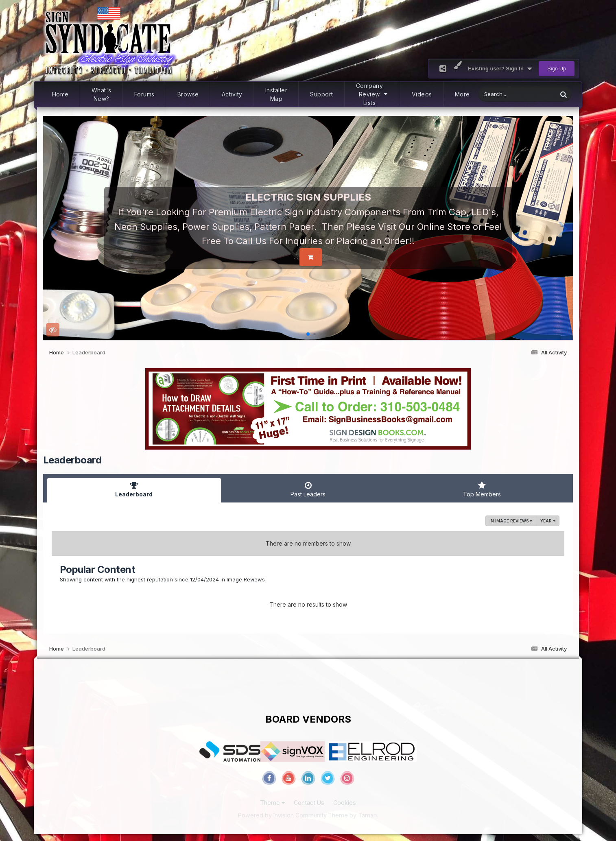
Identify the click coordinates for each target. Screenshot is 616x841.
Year (548, 521)
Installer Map (276, 94)
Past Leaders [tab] (308, 489)
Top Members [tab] (482, 489)
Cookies (345, 803)
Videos (422, 94)
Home (60, 94)
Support (322, 94)
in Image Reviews (511, 521)
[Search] (497, 94)
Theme (272, 803)
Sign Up (557, 69)
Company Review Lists (372, 94)
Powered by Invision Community (282, 815)
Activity (232, 94)
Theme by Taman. (353, 815)
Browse (188, 94)
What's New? (102, 94)
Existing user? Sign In (500, 69)
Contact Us (309, 803)
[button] (53, 228)
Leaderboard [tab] (134, 489)
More (462, 94)
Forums (144, 94)
